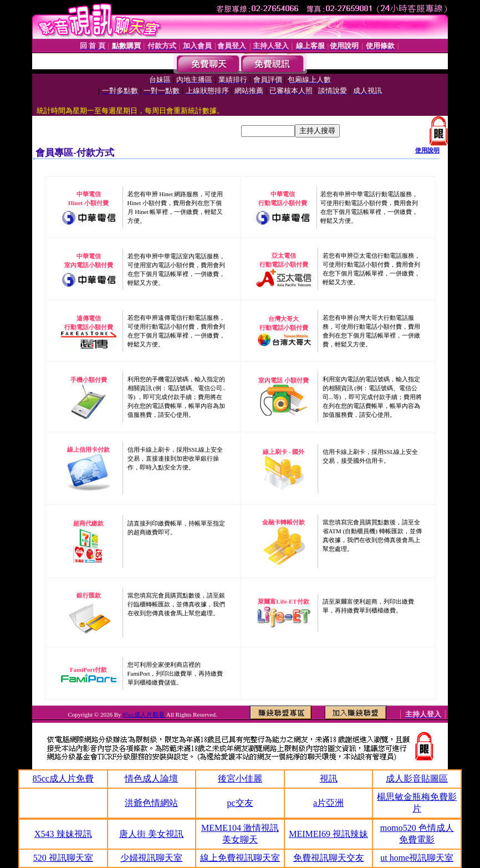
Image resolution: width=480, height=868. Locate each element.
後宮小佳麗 (240, 778)
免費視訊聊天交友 (329, 858)
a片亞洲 (328, 803)
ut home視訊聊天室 (417, 858)
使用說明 (427, 150)
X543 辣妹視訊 (63, 834)
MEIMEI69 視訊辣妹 (328, 834)
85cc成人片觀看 (144, 714)
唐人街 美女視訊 (151, 834)
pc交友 (240, 803)
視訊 (329, 778)
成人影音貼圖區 (417, 778)
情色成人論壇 (151, 778)
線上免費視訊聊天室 (240, 858)
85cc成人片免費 (63, 778)
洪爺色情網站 (151, 803)
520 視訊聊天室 (63, 858)
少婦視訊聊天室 (151, 858)
